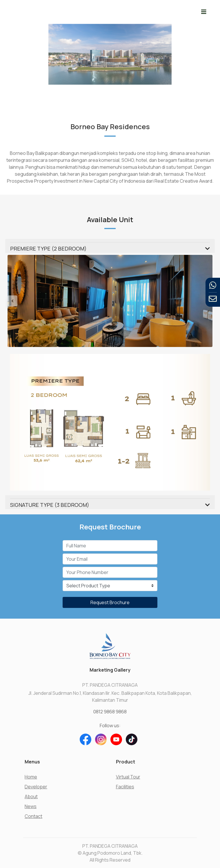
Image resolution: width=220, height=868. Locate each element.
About (31, 796)
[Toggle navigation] (204, 12)
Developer (36, 787)
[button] (23, 301)
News (31, 806)
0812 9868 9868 (110, 712)
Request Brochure (110, 602)
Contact (33, 816)
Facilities (125, 787)
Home (31, 777)
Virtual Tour (128, 777)
